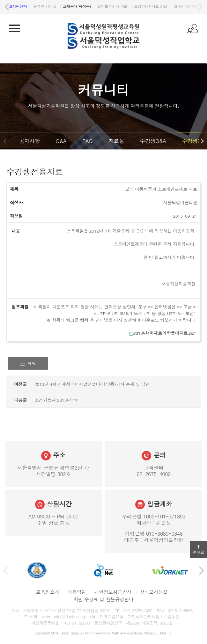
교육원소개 (48, 592)
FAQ (87, 141)
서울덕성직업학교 (30, 6)
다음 (200, 7)
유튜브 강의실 (142, 6)
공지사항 (29, 141)
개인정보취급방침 (113, 592)
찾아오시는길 (154, 592)
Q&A (61, 141)
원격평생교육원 (69, 6)
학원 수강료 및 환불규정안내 (103, 599)
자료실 (116, 141)
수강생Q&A (153, 141)
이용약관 (77, 592)
